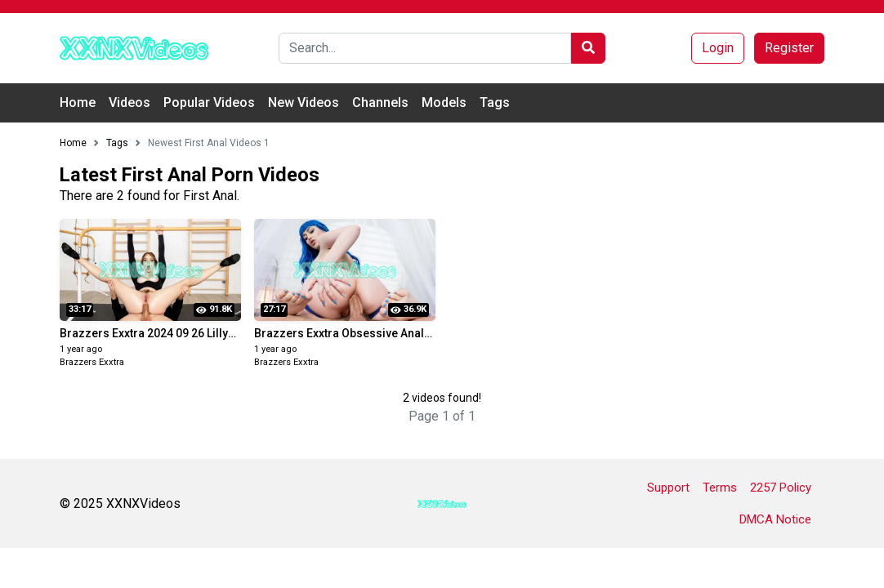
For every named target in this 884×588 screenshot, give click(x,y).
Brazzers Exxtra (92, 362)
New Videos (304, 102)
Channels (380, 102)
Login (718, 48)
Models (444, 102)
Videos (129, 102)
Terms (720, 488)
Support (668, 488)
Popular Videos (209, 102)
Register (789, 48)
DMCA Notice (775, 519)
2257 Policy (781, 488)
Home (78, 102)
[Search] (425, 48)
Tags (495, 102)
